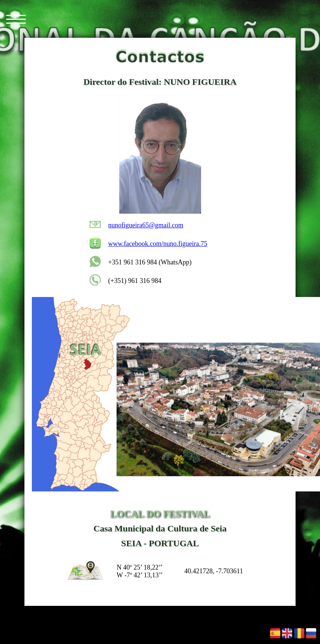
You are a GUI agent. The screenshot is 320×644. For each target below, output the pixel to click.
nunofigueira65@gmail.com (146, 225)
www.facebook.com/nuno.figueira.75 (158, 244)
